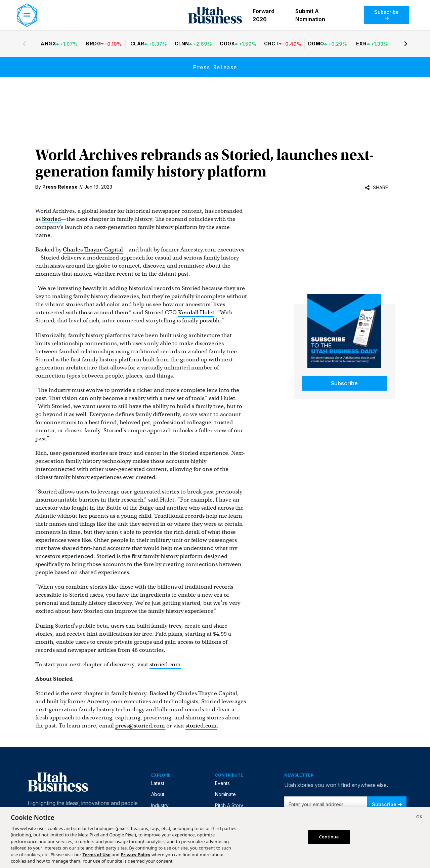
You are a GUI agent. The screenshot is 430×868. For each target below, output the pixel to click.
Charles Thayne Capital (93, 250)
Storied (51, 219)
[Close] (419, 818)
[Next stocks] (406, 44)
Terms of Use (97, 855)
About (158, 794)
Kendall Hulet (196, 312)
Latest (158, 783)
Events (222, 783)
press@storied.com (140, 726)
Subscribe (386, 15)
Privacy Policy (136, 855)
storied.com (165, 664)
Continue (329, 837)
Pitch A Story (229, 805)
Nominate (225, 794)
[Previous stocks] (24, 44)
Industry (160, 805)
